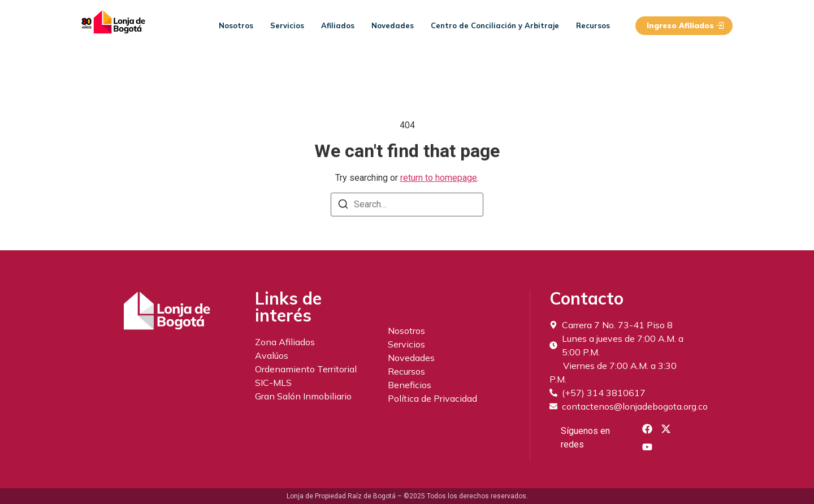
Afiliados (338, 25)
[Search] (343, 206)
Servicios (287, 25)
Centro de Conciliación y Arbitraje (495, 25)
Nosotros (236, 25)
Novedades (393, 25)
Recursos (593, 25)
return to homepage (439, 178)
